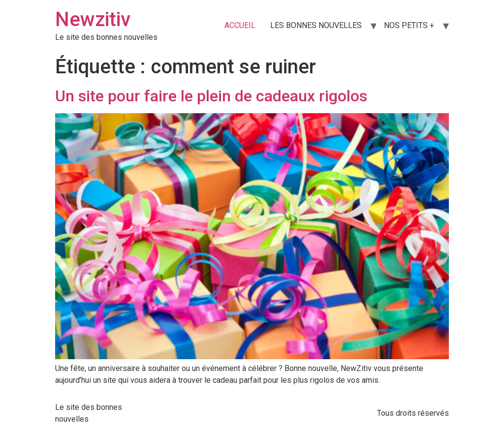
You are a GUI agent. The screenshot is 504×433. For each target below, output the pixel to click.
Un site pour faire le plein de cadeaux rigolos (211, 96)
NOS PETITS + (409, 25)
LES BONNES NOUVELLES (316, 25)
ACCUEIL (240, 25)
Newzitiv (93, 19)
